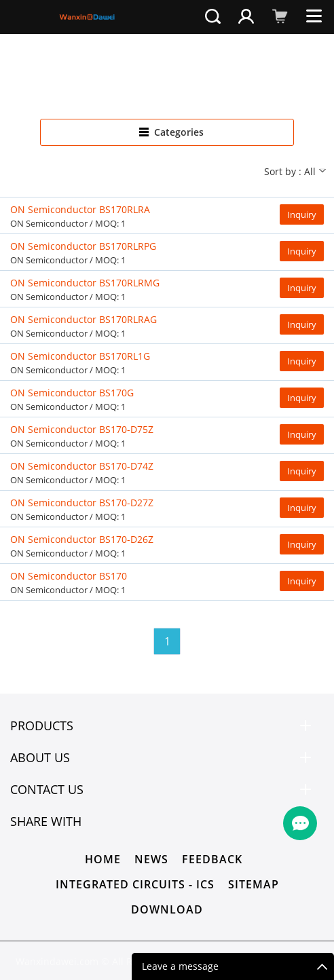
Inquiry (302, 214)
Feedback (212, 859)
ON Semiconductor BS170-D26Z (82, 539)
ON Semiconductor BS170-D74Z (82, 466)
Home (103, 859)
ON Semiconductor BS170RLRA (80, 209)
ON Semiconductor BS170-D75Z (82, 429)
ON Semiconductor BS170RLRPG (83, 246)
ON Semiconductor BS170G (72, 393)
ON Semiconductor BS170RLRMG (85, 283)
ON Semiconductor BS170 (69, 576)
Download (167, 909)
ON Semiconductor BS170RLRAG (83, 319)
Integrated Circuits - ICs (135, 884)
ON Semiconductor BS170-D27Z (82, 503)
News (151, 859)
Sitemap (254, 884)
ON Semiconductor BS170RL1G (80, 356)
